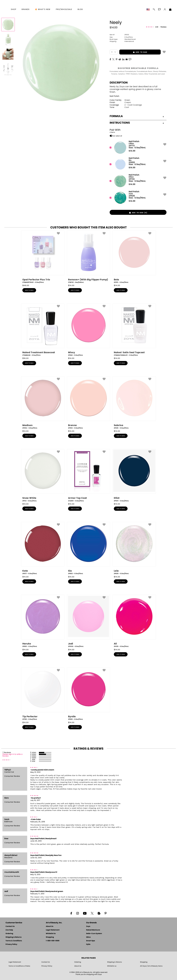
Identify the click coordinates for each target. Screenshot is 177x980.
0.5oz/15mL (121, 37)
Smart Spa (91, 941)
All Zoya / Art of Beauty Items (151, 966)
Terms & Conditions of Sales (19, 966)
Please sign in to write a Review (12, 755)
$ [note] (132, 151)
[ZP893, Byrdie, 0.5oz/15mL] (88, 694)
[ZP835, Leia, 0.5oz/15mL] (134, 548)
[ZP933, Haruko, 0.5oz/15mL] (43, 621)
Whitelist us (112, 966)
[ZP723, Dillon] (137, 181)
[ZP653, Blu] (137, 164)
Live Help (9, 930)
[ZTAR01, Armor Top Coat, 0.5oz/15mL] (88, 475)
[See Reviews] (156, 27)
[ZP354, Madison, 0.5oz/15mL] (43, 403)
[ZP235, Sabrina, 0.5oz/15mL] (134, 403)
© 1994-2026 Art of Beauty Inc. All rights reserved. (89, 973)
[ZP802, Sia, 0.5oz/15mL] (88, 548)
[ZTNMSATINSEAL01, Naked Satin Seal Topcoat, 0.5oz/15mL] (134, 330)
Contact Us (10, 926)
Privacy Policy (11, 944)
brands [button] (26, 9)
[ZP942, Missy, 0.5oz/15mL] (88, 330)
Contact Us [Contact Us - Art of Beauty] (46, 962)
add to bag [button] (133, 52)
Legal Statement (53, 930)
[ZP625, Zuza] (137, 198)
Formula (137, 116)
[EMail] (127, 59)
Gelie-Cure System (94, 934)
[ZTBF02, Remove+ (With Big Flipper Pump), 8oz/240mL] (88, 257)
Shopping (50, 937)
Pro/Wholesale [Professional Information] (64, 9)
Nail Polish (114, 96)
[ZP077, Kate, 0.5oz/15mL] (43, 548)
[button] (148, 10)
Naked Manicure (93, 930)
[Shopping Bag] (170, 10)
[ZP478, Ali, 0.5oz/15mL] (134, 621)
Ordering (9, 934)
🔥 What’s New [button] (43, 9)
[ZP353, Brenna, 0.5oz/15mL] (88, 403)
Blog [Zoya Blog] (80, 9)
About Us (50, 926)
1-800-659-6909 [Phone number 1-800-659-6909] (53, 941)
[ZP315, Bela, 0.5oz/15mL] (134, 257)
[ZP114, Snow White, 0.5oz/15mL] (43, 475)
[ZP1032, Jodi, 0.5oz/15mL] (88, 621)
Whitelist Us (51, 934)
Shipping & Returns (14, 937)
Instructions (137, 123)
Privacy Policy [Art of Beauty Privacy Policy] (47, 966)
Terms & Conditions (14, 941)
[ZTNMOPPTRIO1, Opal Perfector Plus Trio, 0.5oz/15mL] (43, 257)
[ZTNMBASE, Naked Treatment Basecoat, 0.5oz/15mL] (43, 330)
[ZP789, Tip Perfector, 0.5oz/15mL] (43, 694)
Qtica (88, 937)
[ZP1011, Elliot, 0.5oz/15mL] (134, 475)
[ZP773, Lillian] (137, 148)
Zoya (88, 926)
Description (119, 83)
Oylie (88, 944)
